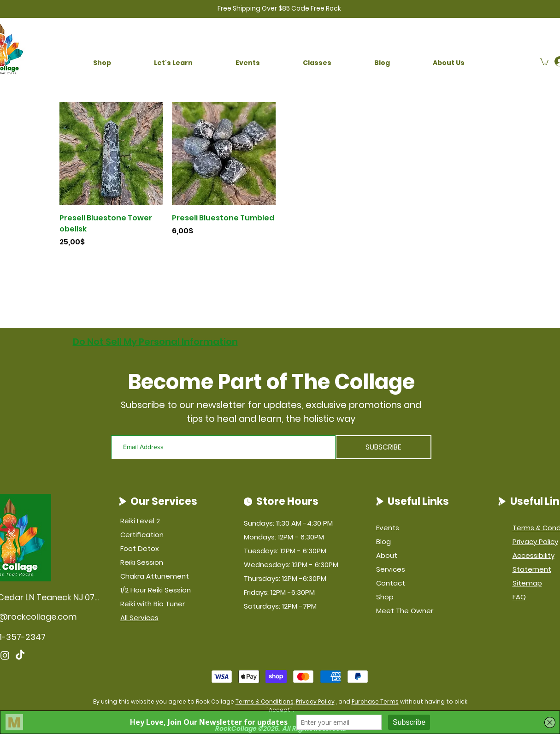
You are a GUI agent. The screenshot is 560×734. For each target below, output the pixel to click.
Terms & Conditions (265, 701)
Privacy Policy (315, 701)
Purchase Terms (375, 701)
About (387, 555)
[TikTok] (20, 655)
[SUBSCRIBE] (383, 447)
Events (388, 528)
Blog (383, 542)
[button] (102, 63)
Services (391, 569)
